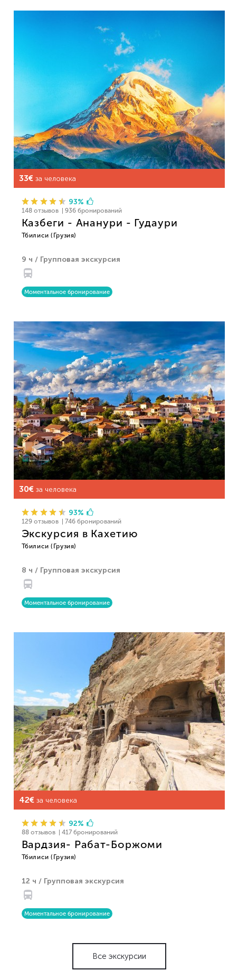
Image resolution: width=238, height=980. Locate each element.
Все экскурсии (119, 956)
